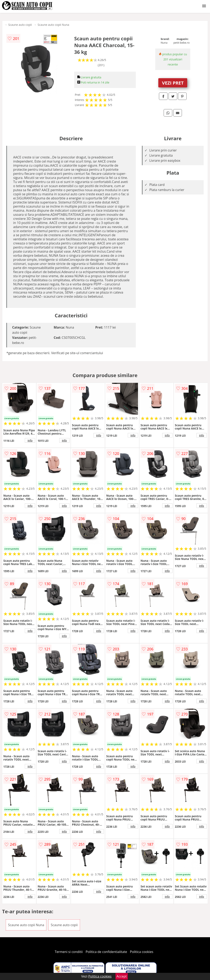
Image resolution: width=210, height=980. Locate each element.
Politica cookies (142, 952)
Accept (122, 976)
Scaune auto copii (20, 25)
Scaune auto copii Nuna (53, 25)
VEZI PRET (173, 83)
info (30, 440)
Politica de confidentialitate (106, 952)
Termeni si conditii (69, 952)
